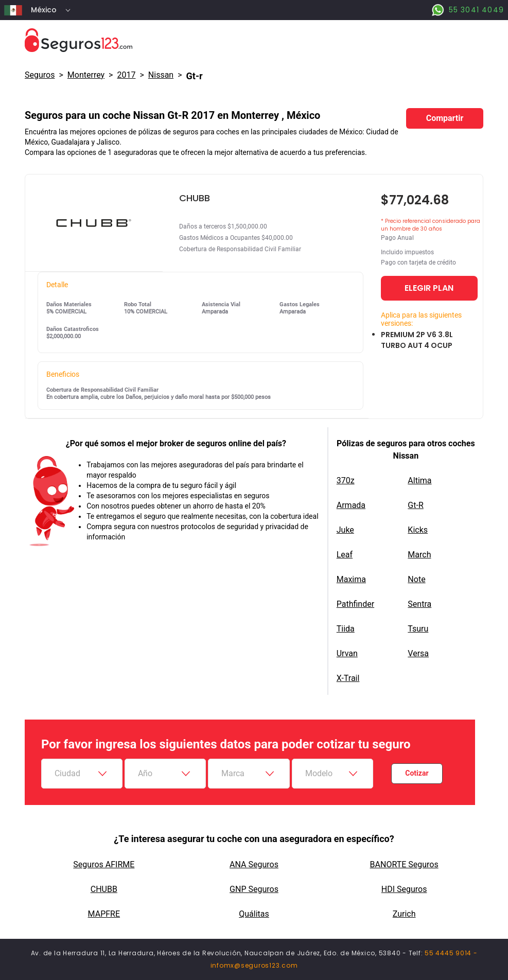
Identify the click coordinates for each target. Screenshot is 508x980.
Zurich (404, 914)
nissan (161, 75)
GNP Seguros (254, 889)
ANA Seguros (254, 864)
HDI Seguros (404, 889)
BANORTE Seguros (404, 864)
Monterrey (86, 75)
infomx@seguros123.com (254, 965)
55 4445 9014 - (451, 953)
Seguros (40, 75)
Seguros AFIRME (104, 864)
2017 (126, 75)
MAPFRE (104, 914)
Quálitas (254, 914)
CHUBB (104, 889)
